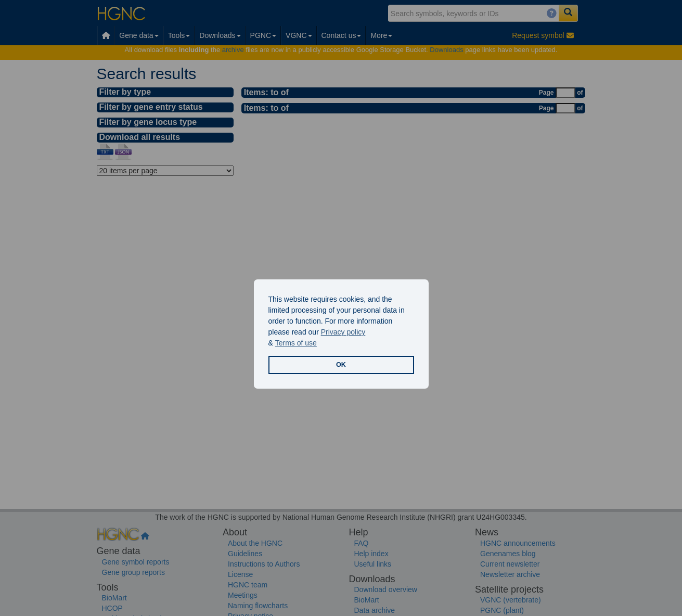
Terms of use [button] (296, 343)
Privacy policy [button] (343, 332)
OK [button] (341, 365)
